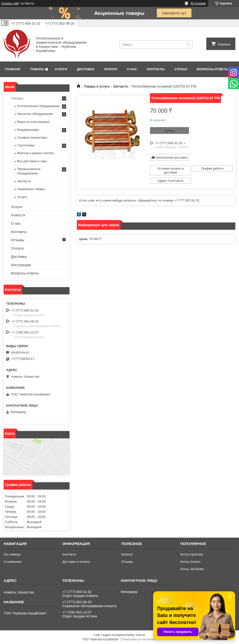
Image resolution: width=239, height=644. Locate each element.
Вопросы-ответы (213, 69)
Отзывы (18, 240)
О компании (12, 562)
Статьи (181, 69)
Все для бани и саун (32, 161)
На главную (12, 554)
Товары (37, 69)
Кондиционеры (28, 130)
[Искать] (188, 45)
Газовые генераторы (32, 137)
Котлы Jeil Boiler (192, 569)
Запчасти (120, 86)
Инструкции (21, 265)
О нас (132, 69)
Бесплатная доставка (172, 157)
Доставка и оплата (76, 562)
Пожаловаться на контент (139, 639)
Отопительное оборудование (38, 106)
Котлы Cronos (190, 562)
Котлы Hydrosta (192, 554)
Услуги (61, 69)
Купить (169, 131)
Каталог (127, 554)
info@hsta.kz (20, 352)
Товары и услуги (97, 86)
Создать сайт (10, 3)
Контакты (156, 69)
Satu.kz (140, 635)
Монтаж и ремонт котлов (35, 153)
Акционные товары (31, 189)
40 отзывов (198, 3)
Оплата (111, 69)
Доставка (86, 69)
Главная (13, 69)
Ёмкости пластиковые (33, 122)
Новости (18, 215)
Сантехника (26, 145)
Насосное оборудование (35, 114)
